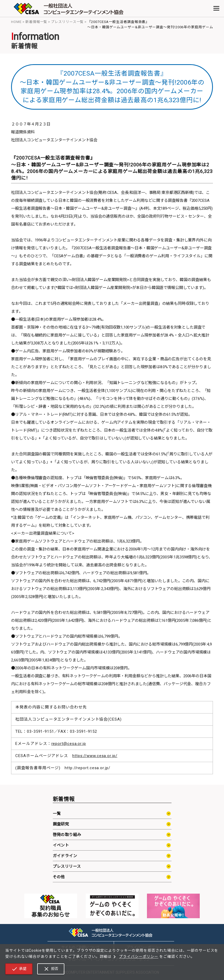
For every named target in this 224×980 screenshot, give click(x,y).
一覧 (57, 814)
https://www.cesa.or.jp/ (95, 756)
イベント (61, 845)
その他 (59, 877)
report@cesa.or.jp (69, 744)
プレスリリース (67, 866)
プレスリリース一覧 (67, 22)
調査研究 (61, 824)
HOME (16, 22)
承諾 (19, 969)
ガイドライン (65, 856)
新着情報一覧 (36, 22)
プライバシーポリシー (135, 957)
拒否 (51, 969)
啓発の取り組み (67, 835)
